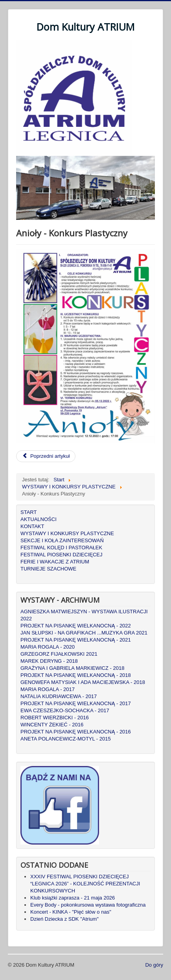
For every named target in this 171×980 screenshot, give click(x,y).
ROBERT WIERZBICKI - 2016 (55, 718)
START (28, 512)
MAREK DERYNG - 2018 (49, 661)
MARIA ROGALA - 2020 (48, 647)
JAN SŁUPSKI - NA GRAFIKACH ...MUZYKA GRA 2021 (84, 633)
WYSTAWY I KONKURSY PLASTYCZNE (67, 533)
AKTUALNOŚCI (39, 519)
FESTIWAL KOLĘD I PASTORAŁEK (61, 548)
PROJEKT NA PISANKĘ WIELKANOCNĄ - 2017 (76, 703)
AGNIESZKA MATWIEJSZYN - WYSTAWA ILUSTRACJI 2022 (84, 615)
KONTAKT (32, 526)
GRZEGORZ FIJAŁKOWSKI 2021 (59, 654)
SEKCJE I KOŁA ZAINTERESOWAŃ (62, 540)
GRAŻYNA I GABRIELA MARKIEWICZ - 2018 (72, 668)
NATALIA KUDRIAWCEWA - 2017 (59, 696)
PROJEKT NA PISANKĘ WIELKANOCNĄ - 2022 (76, 626)
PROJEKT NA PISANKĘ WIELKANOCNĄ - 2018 (76, 675)
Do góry (154, 965)
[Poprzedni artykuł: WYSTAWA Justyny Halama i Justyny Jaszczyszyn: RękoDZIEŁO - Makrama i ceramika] (46, 456)
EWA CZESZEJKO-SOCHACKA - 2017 (65, 710)
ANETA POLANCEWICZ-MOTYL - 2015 (66, 739)
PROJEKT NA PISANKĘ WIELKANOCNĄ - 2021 (76, 640)
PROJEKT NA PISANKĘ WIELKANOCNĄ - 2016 (76, 732)
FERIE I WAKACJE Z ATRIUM (55, 562)
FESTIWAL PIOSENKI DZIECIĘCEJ (62, 555)
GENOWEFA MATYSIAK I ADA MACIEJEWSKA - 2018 (83, 682)
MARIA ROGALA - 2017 (48, 689)
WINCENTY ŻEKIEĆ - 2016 (52, 725)
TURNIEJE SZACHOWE (48, 569)
